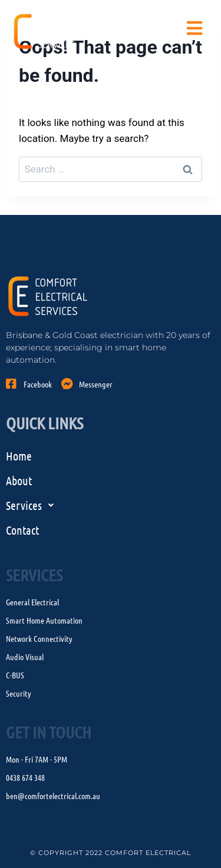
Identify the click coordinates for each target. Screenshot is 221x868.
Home (19, 456)
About (19, 481)
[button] (111, 505)
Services (33, 505)
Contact (22, 530)
